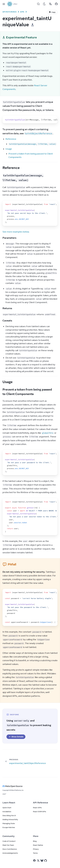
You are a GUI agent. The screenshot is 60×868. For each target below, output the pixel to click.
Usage (9, 149)
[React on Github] (46, 861)
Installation (7, 812)
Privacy (36, 849)
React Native (38, 845)
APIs (22, 12)
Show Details (16, 737)
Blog (35, 841)
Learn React (9, 803)
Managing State (9, 823)
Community (9, 836)
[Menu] (4, 4)
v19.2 (15, 4)
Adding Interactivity (10, 819)
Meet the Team (8, 845)
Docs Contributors (10, 849)
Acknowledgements (10, 853)
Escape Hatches (9, 827)
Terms (35, 853)
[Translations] (50, 4)
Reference (11, 139)
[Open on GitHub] (56, 4)
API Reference (10, 12)
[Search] (38, 4)
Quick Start (7, 808)
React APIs (37, 808)
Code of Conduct (9, 841)
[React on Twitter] (38, 861)
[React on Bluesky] (42, 861)
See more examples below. (16, 232)
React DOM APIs (40, 812)
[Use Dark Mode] (44, 4)
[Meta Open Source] (30, 786)
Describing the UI (9, 815)
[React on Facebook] (34, 861)
